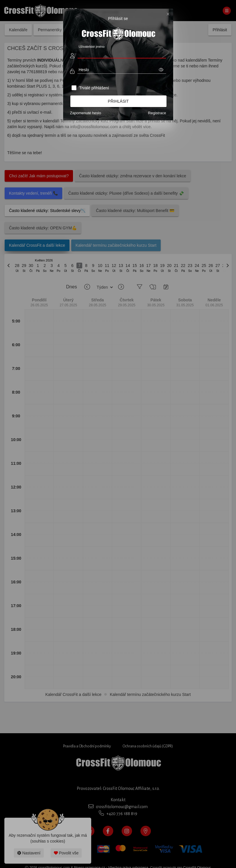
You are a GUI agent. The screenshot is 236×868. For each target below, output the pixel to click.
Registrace (157, 113)
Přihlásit (118, 101)
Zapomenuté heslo (86, 113)
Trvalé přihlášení (94, 88)
